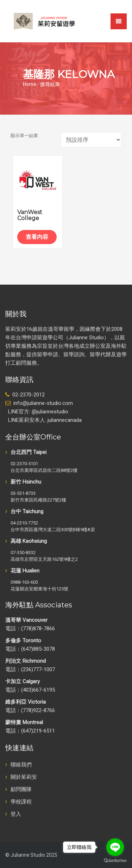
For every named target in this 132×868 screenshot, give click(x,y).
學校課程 (21, 802)
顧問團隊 (21, 789)
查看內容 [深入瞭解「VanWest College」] (37, 237)
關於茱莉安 (24, 777)
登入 (16, 814)
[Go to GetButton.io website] (115, 861)
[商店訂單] (91, 140)
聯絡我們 (21, 765)
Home (30, 84)
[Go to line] (115, 847)
